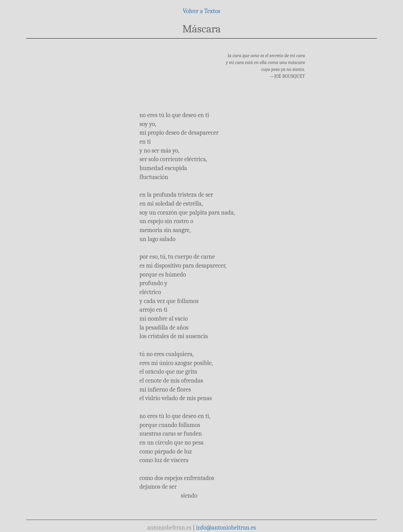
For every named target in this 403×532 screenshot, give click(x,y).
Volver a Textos (201, 11)
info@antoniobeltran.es (226, 528)
